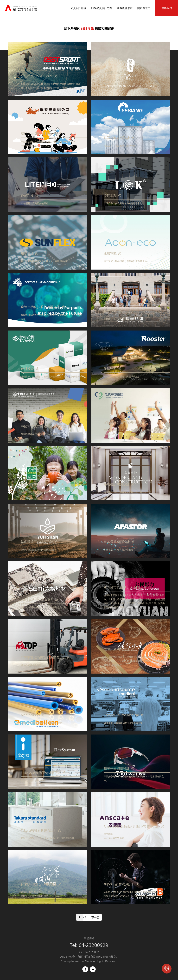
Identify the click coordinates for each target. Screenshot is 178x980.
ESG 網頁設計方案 (102, 8)
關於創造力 (144, 8)
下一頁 (95, 917)
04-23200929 (93, 945)
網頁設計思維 (125, 8)
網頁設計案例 (78, 8)
